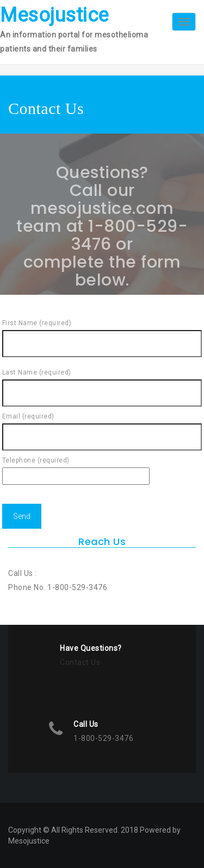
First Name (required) (102, 333)
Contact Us (80, 662)
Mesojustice (54, 15)
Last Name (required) (102, 383)
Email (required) (102, 427)
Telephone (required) (76, 468)
